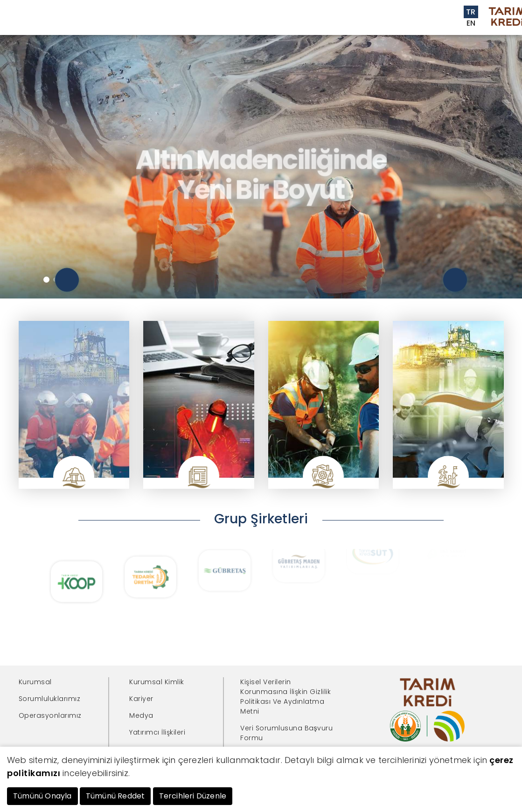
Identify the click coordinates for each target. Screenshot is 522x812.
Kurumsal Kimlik (157, 682)
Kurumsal (35, 682)
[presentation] (67, 280)
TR (471, 12)
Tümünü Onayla (42, 796)
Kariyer (141, 699)
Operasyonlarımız (50, 715)
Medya (141, 715)
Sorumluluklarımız (50, 699)
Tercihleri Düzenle (193, 796)
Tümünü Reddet (115, 796)
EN (471, 23)
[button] (46, 280)
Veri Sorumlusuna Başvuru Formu (286, 733)
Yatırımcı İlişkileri (157, 732)
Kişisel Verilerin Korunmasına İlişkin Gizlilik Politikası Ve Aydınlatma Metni (285, 697)
